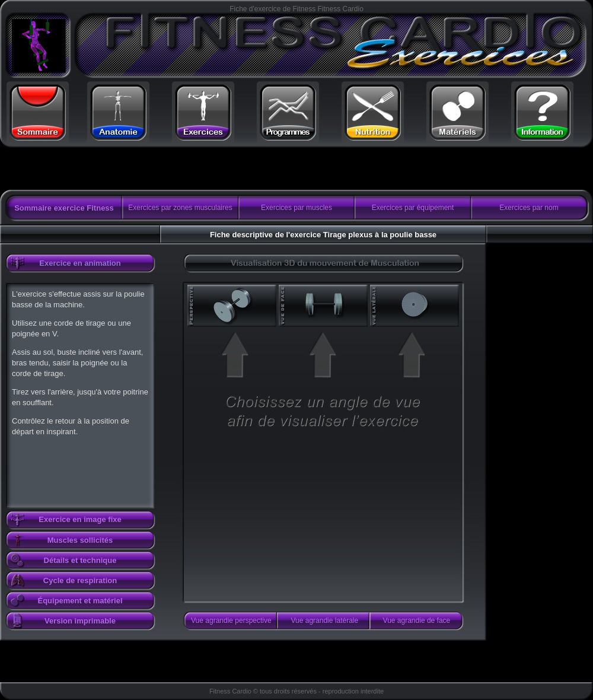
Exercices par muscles (296, 208)
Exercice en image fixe (80, 519)
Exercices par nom (529, 208)
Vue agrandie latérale (325, 621)
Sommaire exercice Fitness (64, 208)
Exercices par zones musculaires (180, 208)
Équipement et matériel (80, 601)
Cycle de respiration (80, 580)
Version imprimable (80, 621)
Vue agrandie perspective (231, 621)
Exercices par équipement (413, 208)
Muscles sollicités (80, 540)
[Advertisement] (150, 169)
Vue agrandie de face (417, 621)
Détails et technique (80, 560)
